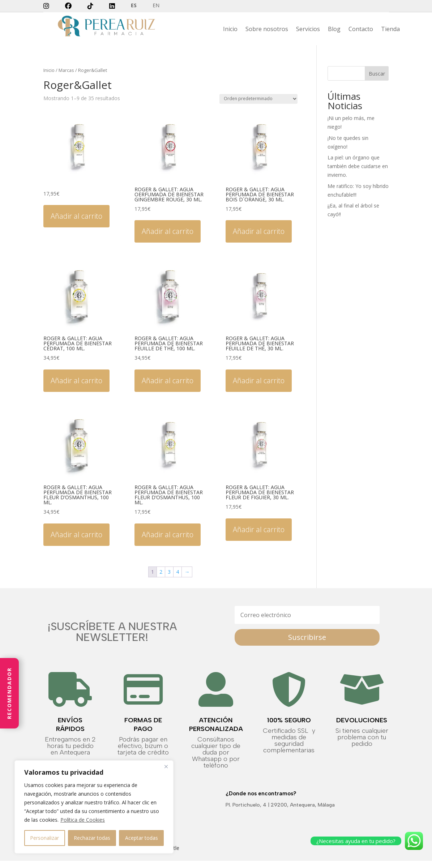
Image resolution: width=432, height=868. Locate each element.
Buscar (377, 74)
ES (134, 6)
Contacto (361, 30)
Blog (334, 30)
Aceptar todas (142, 838)
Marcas (66, 70)
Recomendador (9, 693)
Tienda (390, 30)
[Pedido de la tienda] (258, 99)
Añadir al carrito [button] (76, 216)
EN (156, 6)
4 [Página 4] (177, 572)
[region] (94, 807)
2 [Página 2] (161, 572)
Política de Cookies (83, 820)
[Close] (166, 766)
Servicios (308, 30)
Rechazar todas (92, 838)
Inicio (230, 30)
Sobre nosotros (267, 30)
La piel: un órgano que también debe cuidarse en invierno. (358, 166)
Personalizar (44, 838)
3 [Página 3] (169, 572)
